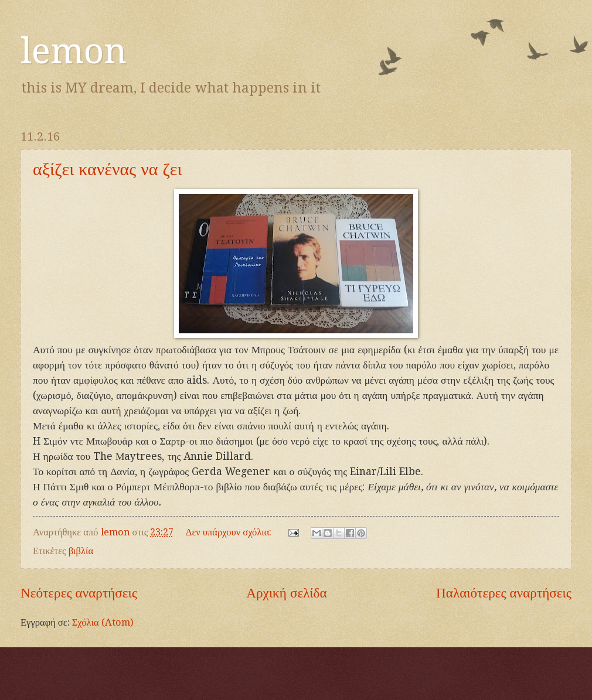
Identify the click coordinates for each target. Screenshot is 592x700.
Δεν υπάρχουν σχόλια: (230, 532)
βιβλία (81, 551)
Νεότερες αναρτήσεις (79, 593)
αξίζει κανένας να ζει (108, 169)
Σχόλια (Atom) (103, 622)
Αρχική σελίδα (286, 593)
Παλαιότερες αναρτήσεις (504, 593)
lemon (74, 51)
